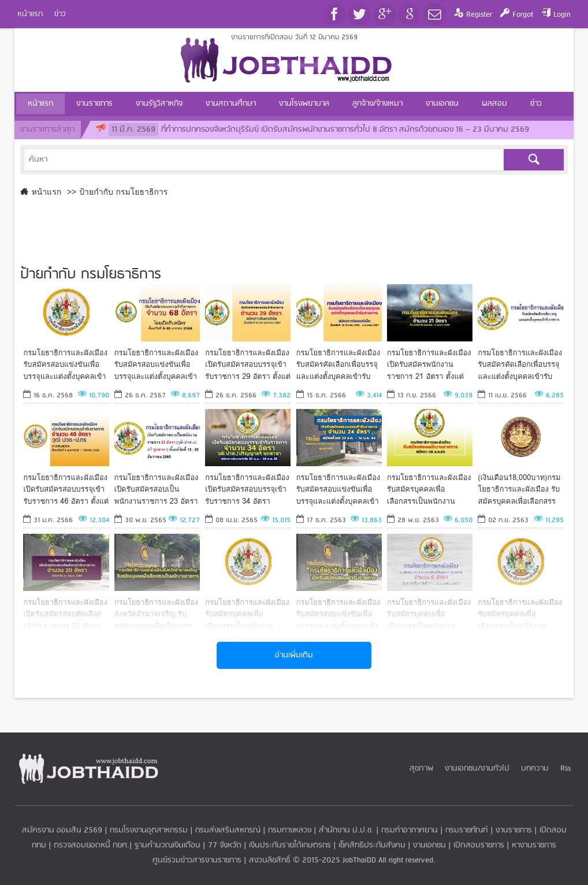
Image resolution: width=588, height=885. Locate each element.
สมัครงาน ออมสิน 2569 (62, 830)
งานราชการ (514, 830)
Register (479, 15)
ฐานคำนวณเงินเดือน (168, 845)
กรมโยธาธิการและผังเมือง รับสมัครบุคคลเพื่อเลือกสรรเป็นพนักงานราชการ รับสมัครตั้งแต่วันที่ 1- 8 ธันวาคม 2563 (429, 489)
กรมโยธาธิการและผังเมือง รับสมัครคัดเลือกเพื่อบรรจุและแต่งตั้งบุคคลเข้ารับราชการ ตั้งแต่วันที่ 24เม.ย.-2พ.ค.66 (520, 364)
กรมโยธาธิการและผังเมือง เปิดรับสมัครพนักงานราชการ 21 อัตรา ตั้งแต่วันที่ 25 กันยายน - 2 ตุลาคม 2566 (429, 364)
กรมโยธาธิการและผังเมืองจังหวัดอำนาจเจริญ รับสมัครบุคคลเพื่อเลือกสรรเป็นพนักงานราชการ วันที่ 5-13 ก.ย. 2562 (157, 614)
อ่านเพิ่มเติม (294, 655)
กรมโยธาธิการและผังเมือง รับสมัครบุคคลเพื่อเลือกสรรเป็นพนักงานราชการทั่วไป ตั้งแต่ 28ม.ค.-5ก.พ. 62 (520, 614)
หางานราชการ (534, 845)
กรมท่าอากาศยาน (410, 830)
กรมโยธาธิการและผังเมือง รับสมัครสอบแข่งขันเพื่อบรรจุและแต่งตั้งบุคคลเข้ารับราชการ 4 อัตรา (65, 364)
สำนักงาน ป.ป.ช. (346, 830)
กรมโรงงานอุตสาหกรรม (149, 830)
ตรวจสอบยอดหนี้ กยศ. (92, 845)
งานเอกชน (429, 845)
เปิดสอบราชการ (479, 845)
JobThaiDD (359, 860)
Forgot (523, 15)
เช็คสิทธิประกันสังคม (372, 845)
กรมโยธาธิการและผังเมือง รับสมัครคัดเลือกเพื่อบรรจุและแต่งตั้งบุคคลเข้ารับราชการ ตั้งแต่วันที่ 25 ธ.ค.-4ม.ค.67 (338, 364)
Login (562, 15)
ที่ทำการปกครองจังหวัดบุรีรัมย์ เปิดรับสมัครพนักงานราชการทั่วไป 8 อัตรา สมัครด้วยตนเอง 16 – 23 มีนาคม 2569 (319, 130)
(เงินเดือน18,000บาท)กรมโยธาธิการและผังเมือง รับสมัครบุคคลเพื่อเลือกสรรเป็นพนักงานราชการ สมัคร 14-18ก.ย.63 (519, 489)
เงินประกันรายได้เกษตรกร (290, 845)
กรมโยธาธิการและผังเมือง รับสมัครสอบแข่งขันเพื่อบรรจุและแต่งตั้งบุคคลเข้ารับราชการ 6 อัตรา (338, 614)
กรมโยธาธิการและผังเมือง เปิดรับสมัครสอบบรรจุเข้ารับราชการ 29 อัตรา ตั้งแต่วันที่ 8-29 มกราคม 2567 (248, 364)
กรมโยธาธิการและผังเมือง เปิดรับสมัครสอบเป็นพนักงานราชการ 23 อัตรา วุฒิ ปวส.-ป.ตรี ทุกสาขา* (157, 489)
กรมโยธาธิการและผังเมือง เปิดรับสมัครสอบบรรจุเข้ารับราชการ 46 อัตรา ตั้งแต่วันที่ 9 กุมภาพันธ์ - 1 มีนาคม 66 (66, 489)
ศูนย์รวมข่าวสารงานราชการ (198, 860)
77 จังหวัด (225, 845)
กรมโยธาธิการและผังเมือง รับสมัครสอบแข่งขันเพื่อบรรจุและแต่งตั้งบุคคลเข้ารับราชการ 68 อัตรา (157, 364)
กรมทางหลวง (290, 830)
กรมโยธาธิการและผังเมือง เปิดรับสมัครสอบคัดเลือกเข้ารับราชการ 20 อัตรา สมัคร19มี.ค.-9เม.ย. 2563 (65, 614)
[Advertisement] (294, 229)
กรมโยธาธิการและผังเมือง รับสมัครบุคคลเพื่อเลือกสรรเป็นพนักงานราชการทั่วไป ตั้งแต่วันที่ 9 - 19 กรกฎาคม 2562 (247, 614)
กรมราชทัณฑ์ (467, 830)
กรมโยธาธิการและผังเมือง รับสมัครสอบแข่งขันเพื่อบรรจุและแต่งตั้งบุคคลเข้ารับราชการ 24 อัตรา (338, 489)
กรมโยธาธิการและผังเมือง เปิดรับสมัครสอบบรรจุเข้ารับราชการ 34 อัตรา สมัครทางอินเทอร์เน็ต (247, 489)
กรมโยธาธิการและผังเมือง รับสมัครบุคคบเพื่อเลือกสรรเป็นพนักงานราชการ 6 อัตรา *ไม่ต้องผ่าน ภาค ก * (429, 614)
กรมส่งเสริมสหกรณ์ (228, 830)
